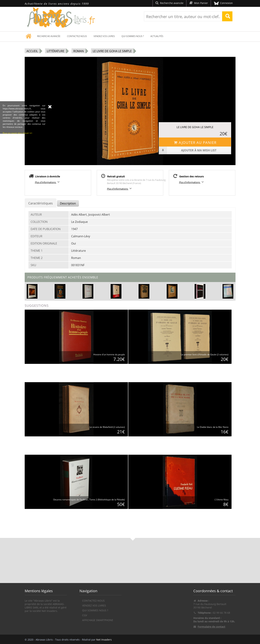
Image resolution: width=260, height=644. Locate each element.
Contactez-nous (77, 36)
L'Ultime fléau (222, 500)
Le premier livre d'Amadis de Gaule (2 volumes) (205, 354)
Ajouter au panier (195, 142)
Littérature (56, 51)
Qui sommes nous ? (133, 36)
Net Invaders (104, 640)
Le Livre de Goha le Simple (112, 51)
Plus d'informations (48, 182)
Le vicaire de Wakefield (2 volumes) (107, 427)
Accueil (32, 51)
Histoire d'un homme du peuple (109, 354)
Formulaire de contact (211, 627)
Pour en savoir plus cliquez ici (17, 169)
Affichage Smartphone (98, 620)
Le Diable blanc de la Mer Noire (213, 427)
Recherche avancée (49, 36)
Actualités (157, 36)
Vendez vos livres (104, 36)
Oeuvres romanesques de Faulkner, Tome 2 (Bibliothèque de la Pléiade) (89, 500)
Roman (79, 51)
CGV (85, 615)
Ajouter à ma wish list (188, 150)
